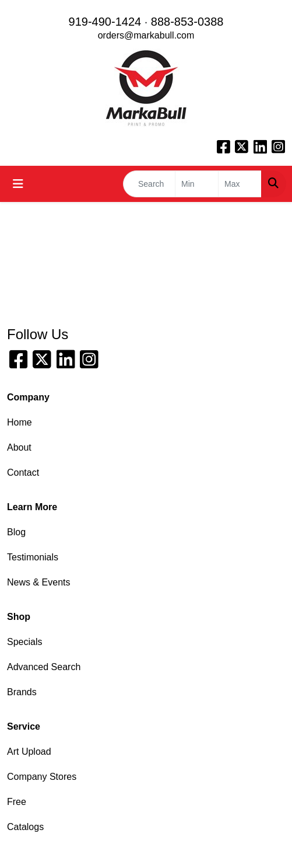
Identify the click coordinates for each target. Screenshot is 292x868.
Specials (24, 642)
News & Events (38, 582)
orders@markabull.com (146, 35)
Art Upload (29, 752)
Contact (23, 473)
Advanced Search (44, 667)
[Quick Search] (149, 184)
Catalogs (25, 827)
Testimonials (33, 557)
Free (17, 802)
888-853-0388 (187, 22)
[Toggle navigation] (18, 184)
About (19, 447)
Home (20, 422)
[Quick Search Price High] (240, 184)
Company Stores (42, 777)
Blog (16, 532)
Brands (22, 692)
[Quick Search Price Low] (197, 184)
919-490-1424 (105, 22)
